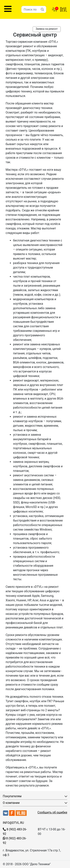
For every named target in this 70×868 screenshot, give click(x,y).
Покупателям (12, 796)
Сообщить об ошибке (52, 812)
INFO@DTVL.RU (13, 823)
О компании (11, 803)
